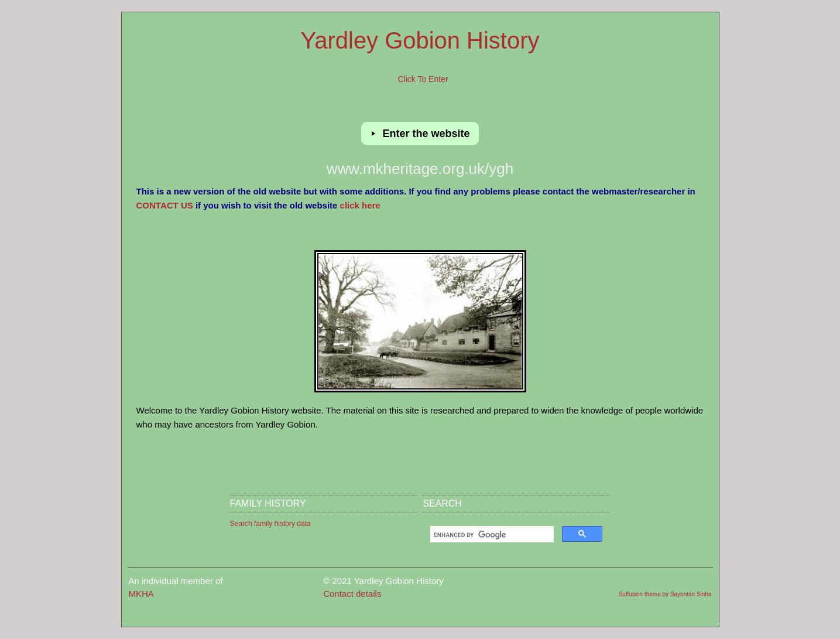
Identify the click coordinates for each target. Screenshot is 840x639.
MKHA (141, 594)
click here (360, 205)
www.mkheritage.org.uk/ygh (420, 169)
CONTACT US (165, 205)
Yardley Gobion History (420, 40)
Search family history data (270, 524)
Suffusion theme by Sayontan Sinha (665, 594)
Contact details (352, 594)
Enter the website (427, 134)
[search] (491, 535)
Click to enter (423, 79)
